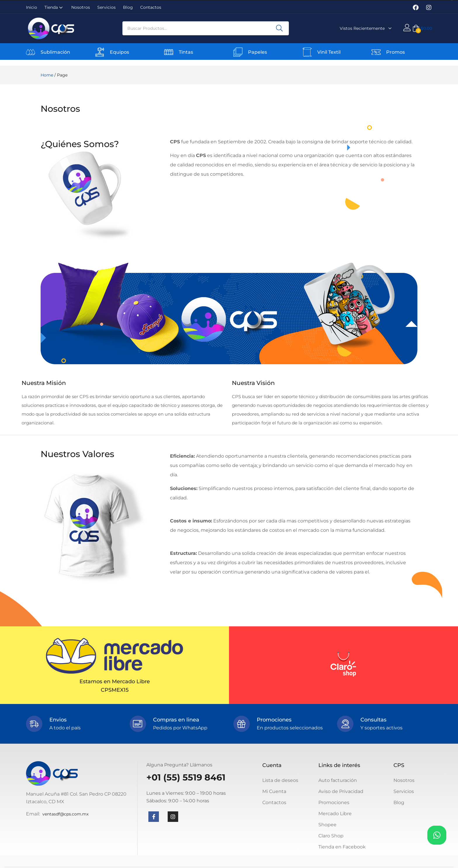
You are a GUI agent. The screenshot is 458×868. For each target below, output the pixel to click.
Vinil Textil (329, 52)
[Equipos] (100, 52)
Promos (395, 52)
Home (47, 75)
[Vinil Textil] (307, 52)
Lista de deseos (280, 780)
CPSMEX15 (115, 690)
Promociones (334, 802)
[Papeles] (238, 52)
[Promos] (376, 52)
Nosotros (81, 7)
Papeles (257, 52)
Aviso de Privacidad (341, 791)
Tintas (186, 52)
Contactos (151, 7)
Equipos (119, 52)
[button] (422, 28)
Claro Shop (331, 836)
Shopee (327, 825)
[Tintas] (169, 52)
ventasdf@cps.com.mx (65, 814)
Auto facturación (338, 780)
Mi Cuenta (274, 791)
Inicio (32, 7)
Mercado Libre (335, 814)
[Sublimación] (31, 52)
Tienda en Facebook (342, 847)
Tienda (54, 7)
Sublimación (55, 52)
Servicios (106, 7)
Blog (128, 7)
